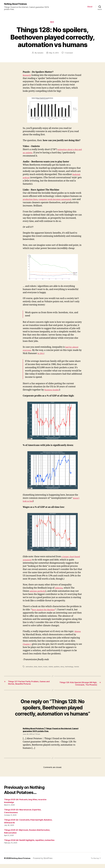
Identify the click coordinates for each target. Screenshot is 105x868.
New (52, 23)
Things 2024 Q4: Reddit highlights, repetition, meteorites (29, 844)
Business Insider (53, 391)
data (36, 667)
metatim (40, 54)
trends (78, 667)
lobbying (59, 589)
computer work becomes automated (59, 200)
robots (51, 667)
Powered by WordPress (44, 862)
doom (40, 667)
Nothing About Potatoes (18, 4)
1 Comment (69, 54)
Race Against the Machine (45, 610)
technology (70, 667)
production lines (31, 200)
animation (29, 667)
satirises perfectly (39, 592)
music (46, 667)
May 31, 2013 (54, 54)
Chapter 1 (28, 645)
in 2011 (44, 354)
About (90, 7)
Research (27, 76)
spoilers (57, 667)
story (63, 667)
